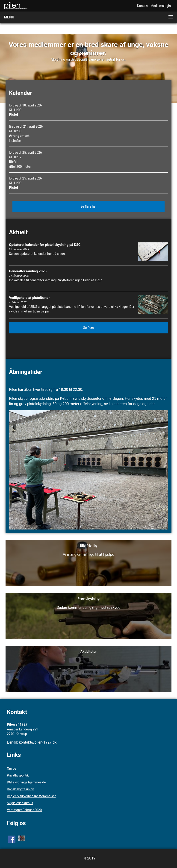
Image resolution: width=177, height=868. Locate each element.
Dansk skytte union (21, 789)
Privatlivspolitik (18, 775)
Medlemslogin (161, 6)
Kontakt (143, 6)
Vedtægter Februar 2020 (24, 810)
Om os (12, 768)
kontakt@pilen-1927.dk (38, 742)
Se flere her (88, 206)
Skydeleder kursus (20, 803)
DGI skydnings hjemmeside (26, 782)
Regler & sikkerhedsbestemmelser (31, 796)
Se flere (89, 328)
